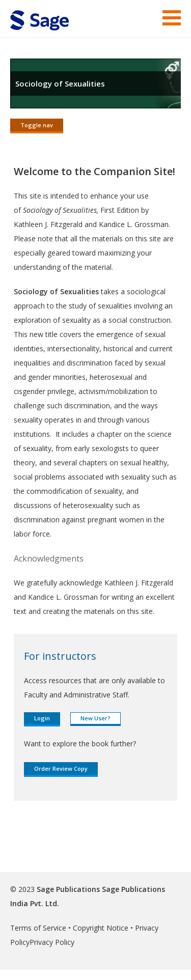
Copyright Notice (101, 928)
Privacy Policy (52, 942)
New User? (95, 718)
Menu (172, 18)
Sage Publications (68, 889)
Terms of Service (38, 928)
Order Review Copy (61, 768)
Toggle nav (37, 125)
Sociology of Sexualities (60, 83)
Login (42, 718)
